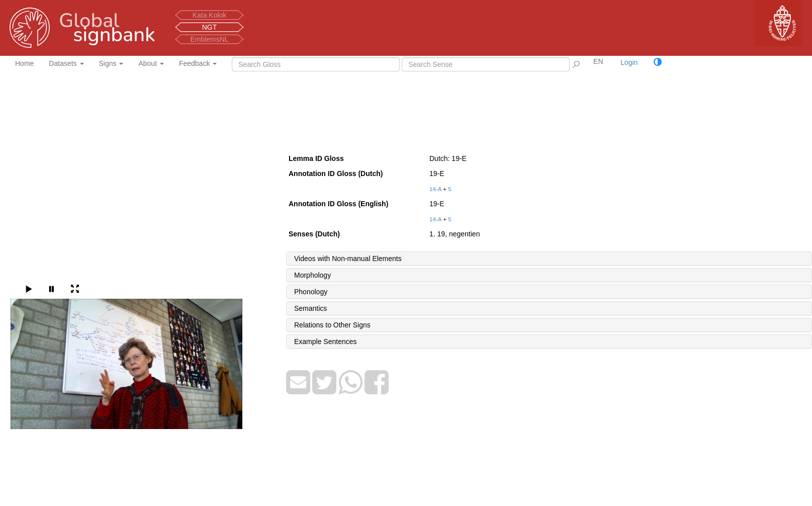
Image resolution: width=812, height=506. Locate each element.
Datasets (66, 63)
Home (24, 63)
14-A (435, 189)
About (151, 63)
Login (629, 62)
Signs (111, 63)
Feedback (198, 63)
